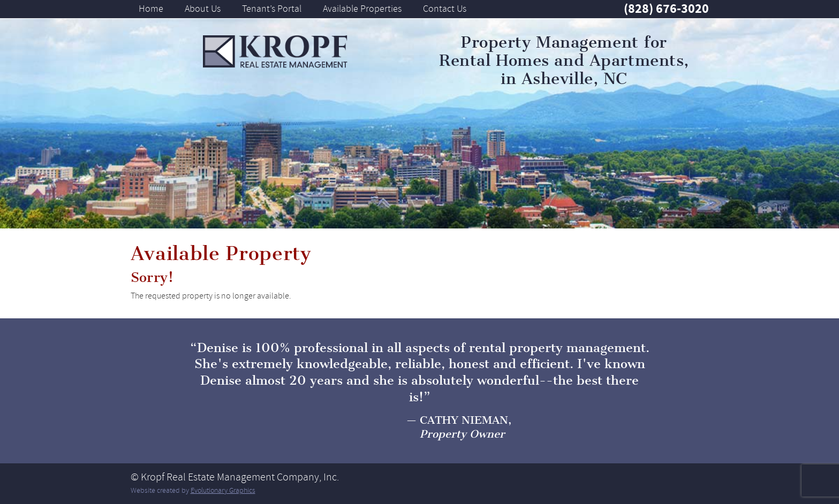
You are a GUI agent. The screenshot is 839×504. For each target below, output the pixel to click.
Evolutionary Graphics (223, 490)
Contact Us (445, 9)
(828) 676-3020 (666, 9)
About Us (203, 9)
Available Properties (362, 9)
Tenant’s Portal (272, 9)
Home (151, 9)
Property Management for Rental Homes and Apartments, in (564, 60)
